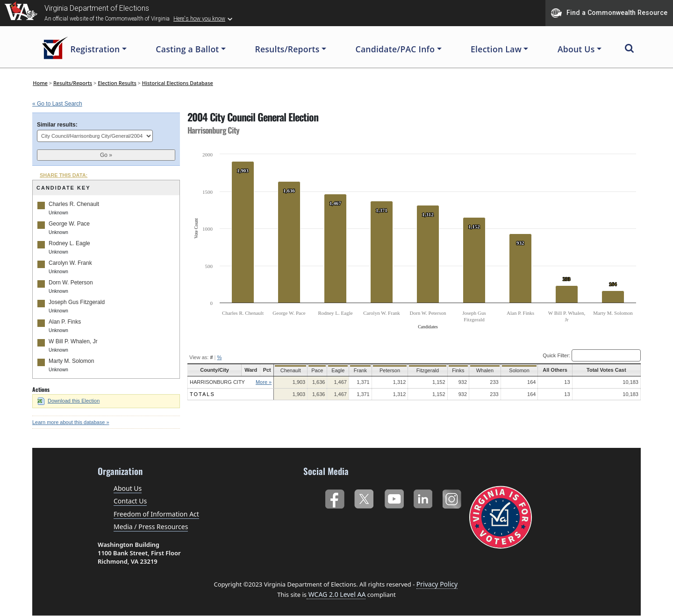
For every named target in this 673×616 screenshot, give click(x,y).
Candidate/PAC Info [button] (395, 49)
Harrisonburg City (217, 382)
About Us (128, 488)
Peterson (390, 370)
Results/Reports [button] (287, 49)
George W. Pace (69, 224)
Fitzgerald (426, 370)
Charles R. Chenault (74, 204)
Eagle (337, 370)
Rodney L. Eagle (69, 243)
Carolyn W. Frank (70, 263)
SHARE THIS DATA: (64, 175)
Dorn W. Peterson (71, 283)
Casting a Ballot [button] (187, 49)
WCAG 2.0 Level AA (336, 594)
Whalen (484, 370)
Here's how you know (199, 19)
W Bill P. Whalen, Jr (73, 341)
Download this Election (68, 401)
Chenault (289, 370)
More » (262, 382)
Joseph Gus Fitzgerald (77, 302)
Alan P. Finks (65, 322)
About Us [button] (576, 49)
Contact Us (130, 501)
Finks (457, 370)
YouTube (394, 497)
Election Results (117, 83)
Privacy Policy (437, 584)
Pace (315, 370)
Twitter (364, 497)
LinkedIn (423, 497)
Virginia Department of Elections (97, 8)
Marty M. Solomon (71, 361)
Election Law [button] (496, 49)
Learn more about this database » (71, 422)
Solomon (518, 370)
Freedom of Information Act (156, 514)
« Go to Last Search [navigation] (57, 104)
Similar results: (57, 125)
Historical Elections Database (178, 83)
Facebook (334, 497)
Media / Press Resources (151, 527)
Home (40, 83)
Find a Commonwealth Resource (609, 13)
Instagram (453, 497)
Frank (360, 370)
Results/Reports (73, 83)
